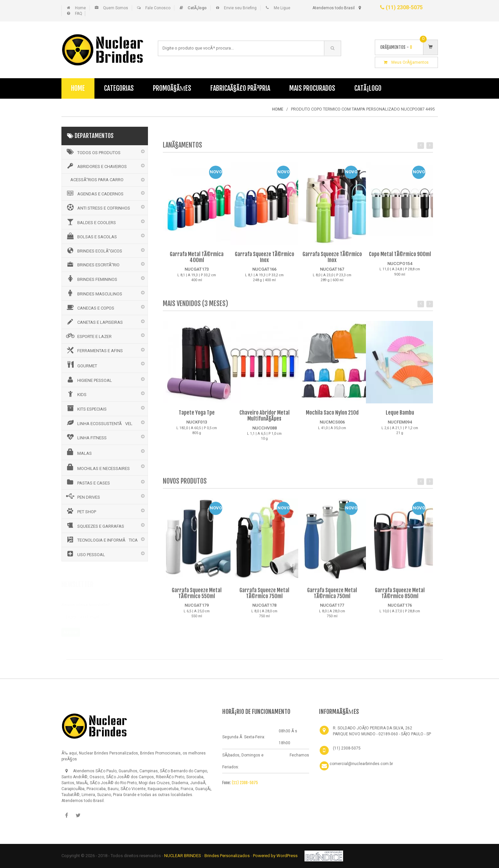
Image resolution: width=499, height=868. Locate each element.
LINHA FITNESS (86, 437)
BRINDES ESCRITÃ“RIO (92, 264)
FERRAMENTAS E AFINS (94, 350)
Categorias (119, 88)
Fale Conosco (158, 8)
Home (80, 8)
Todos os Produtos (93, 152)
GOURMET (81, 365)
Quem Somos (116, 8)
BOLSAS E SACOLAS (91, 236)
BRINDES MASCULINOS (94, 293)
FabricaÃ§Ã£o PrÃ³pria (240, 88)
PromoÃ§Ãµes (172, 88)
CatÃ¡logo (368, 88)
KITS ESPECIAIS (86, 408)
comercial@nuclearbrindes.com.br (361, 764)
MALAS (78, 452)
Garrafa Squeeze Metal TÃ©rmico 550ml (197, 597)
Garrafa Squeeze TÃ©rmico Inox (265, 257)
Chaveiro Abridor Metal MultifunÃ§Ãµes (265, 420)
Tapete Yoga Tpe (197, 417)
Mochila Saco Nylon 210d (332, 417)
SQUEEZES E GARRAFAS (95, 525)
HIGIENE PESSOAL (89, 380)
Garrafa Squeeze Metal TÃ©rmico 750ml (264, 597)
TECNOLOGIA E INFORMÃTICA (101, 540)
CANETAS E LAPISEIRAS (94, 322)
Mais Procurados (312, 88)
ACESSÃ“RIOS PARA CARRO (97, 180)
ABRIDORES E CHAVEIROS (96, 166)
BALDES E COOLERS (90, 222)
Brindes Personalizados (228, 856)
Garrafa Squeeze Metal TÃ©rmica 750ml (332, 597)
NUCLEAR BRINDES (183, 856)
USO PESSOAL (85, 554)
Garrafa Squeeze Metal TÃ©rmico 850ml (400, 597)
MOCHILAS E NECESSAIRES (97, 467)
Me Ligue (282, 8)
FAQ (79, 14)
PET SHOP (81, 511)
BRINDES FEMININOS (91, 279)
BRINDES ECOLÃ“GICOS (94, 250)
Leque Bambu (400, 417)
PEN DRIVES (83, 496)
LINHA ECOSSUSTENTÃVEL (99, 423)
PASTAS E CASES (88, 482)
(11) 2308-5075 (401, 7)
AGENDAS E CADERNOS (94, 193)
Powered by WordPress (276, 856)
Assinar (71, 630)
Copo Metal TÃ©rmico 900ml (400, 254)
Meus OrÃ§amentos (406, 62)
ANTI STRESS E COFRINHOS (98, 207)
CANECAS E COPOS (90, 307)
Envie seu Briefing (240, 8)
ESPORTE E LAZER (88, 336)
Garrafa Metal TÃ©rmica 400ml (197, 257)
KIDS (76, 394)
